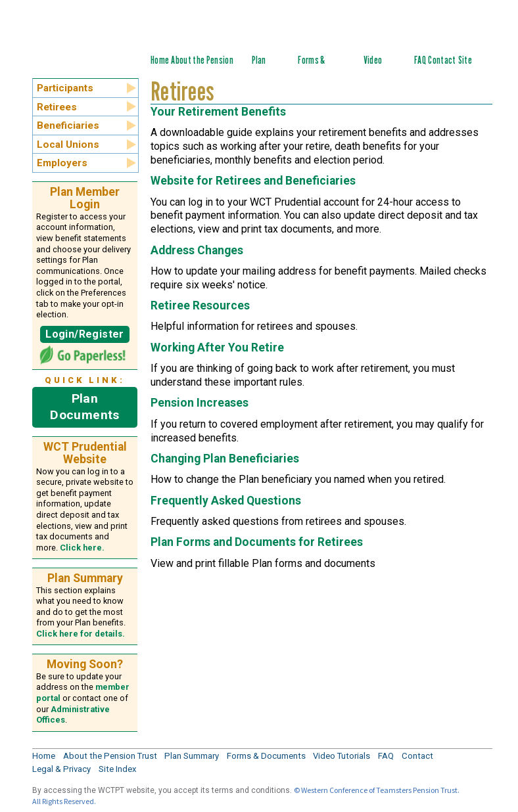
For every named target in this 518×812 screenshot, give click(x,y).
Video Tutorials (379, 67)
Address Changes (197, 250)
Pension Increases (200, 403)
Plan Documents (84, 407)
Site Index (467, 67)
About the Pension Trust (110, 756)
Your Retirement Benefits (218, 112)
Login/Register (84, 334)
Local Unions (68, 145)
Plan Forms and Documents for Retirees (257, 542)
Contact (442, 60)
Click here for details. (81, 634)
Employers (62, 163)
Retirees (57, 107)
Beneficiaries (68, 125)
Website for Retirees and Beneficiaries (253, 181)
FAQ (420, 60)
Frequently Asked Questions (226, 501)
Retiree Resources (200, 305)
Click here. (82, 548)
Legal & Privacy (61, 769)
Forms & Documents (317, 67)
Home (160, 60)
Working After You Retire (217, 348)
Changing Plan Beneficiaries (225, 459)
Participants (65, 88)
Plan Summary (267, 67)
